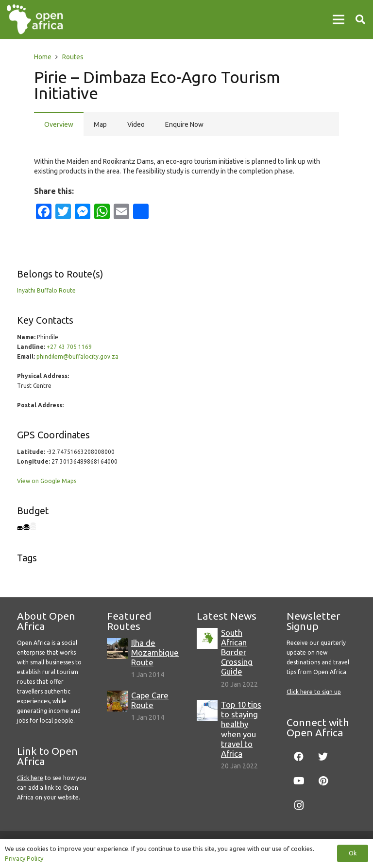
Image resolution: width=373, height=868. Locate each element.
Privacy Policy (24, 858)
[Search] (360, 19)
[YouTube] (299, 781)
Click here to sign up (314, 692)
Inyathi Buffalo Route (46, 290)
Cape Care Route (150, 700)
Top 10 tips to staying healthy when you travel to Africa (241, 729)
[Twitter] (323, 757)
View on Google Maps (47, 481)
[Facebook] (299, 757)
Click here (30, 778)
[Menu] (339, 19)
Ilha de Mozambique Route (155, 652)
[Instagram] (299, 805)
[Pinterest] (323, 781)
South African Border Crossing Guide (237, 652)
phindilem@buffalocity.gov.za (77, 356)
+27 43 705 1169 (69, 347)
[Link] (35, 19)
